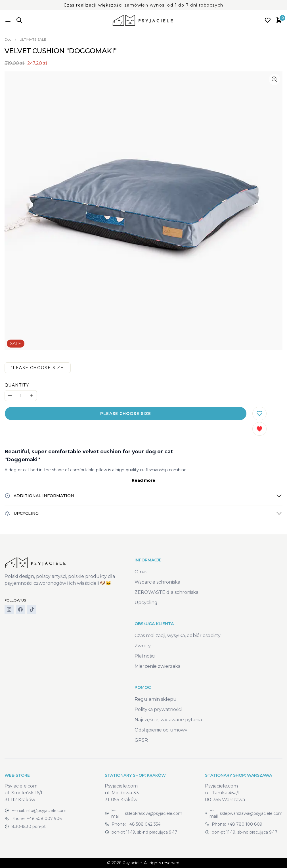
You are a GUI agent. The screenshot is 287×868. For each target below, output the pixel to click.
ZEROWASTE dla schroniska (166, 592)
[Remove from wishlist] (259, 429)
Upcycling (146, 603)
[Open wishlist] (268, 20)
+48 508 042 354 (144, 824)
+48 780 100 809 (245, 824)
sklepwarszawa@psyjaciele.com (251, 813)
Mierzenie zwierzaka (158, 666)
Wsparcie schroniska (157, 582)
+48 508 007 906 (44, 819)
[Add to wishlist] (259, 414)
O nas (141, 572)
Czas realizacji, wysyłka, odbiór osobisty (178, 635)
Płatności (145, 656)
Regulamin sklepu (156, 699)
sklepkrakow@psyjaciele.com (154, 813)
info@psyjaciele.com (46, 811)
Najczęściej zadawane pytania (168, 720)
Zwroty (143, 646)
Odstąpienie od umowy (161, 730)
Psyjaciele (132, 863)
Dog (8, 39)
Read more (143, 480)
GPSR (141, 740)
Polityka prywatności (158, 709)
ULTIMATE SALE (33, 39)
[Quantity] (21, 396)
